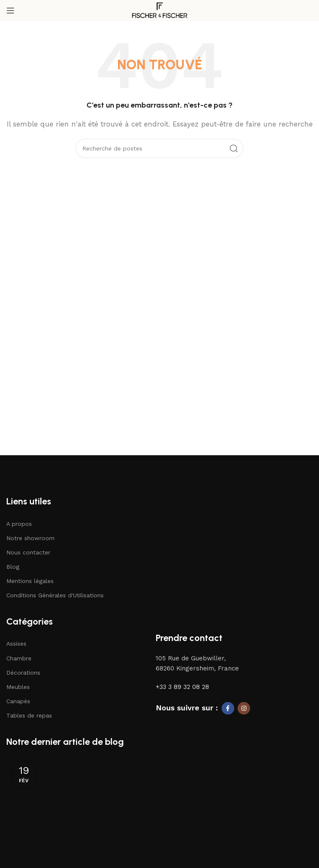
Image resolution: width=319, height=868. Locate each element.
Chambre (19, 658)
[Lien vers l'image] (44, 481)
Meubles (18, 687)
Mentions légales (30, 581)
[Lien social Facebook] (228, 708)
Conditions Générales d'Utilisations (55, 595)
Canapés (18, 701)
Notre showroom (30, 538)
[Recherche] (159, 148)
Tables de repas (29, 715)
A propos (19, 524)
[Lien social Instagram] (244, 708)
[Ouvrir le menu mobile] (10, 11)
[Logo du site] (159, 10)
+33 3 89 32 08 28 (182, 687)
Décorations (23, 673)
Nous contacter (28, 552)
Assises (16, 644)
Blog (13, 567)
